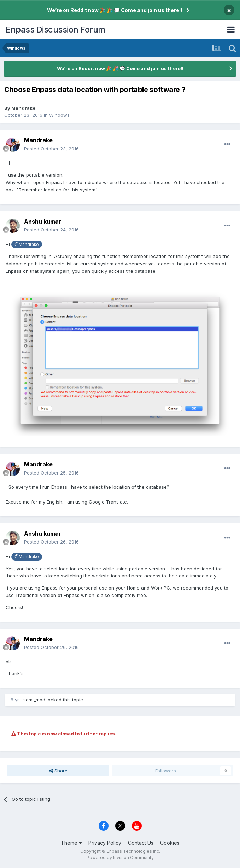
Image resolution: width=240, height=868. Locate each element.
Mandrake (23, 108)
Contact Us (141, 843)
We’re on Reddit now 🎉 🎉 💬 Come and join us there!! (115, 10)
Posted (51, 149)
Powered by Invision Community (120, 858)
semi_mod (34, 700)
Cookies (170, 843)
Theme (71, 843)
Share (58, 771)
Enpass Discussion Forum (55, 30)
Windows (59, 115)
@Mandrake (27, 245)
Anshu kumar (43, 222)
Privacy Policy (105, 843)
